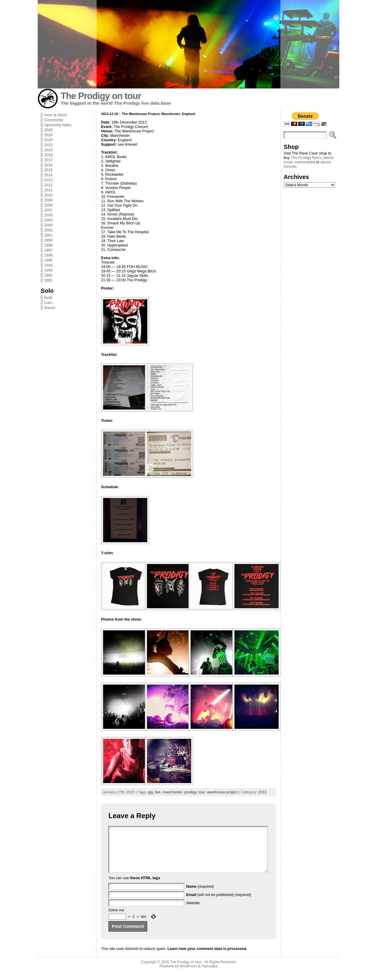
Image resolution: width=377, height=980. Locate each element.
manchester (172, 792)
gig (150, 792)
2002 (48, 230)
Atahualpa (209, 975)
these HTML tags (145, 887)
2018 (48, 155)
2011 (48, 190)
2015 (48, 170)
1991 (48, 280)
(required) (200, 895)
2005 (48, 220)
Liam (48, 303)
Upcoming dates (58, 125)
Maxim (50, 308)
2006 (48, 215)
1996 (48, 255)
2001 (48, 235)
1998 (48, 245)
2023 (48, 140)
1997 (48, 250)
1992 (48, 275)
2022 (48, 145)
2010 (48, 195)
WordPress (188, 975)
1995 (48, 260)
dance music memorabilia (309, 160)
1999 (48, 240)
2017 (48, 160)
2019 (48, 150)
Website (193, 912)
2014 (48, 175)
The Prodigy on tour (101, 96)
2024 (48, 135)
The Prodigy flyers (306, 158)
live (158, 792)
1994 (48, 265)
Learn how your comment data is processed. (207, 957)
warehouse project (222, 792)
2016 (48, 165)
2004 (48, 225)
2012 (48, 185)
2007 (48, 210)
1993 (48, 270)
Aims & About (56, 115)
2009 (48, 200)
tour (202, 792)
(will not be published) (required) (219, 903)
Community (54, 120)
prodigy (190, 792)
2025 (48, 130)
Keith (48, 298)
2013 (48, 180)
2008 (48, 205)
